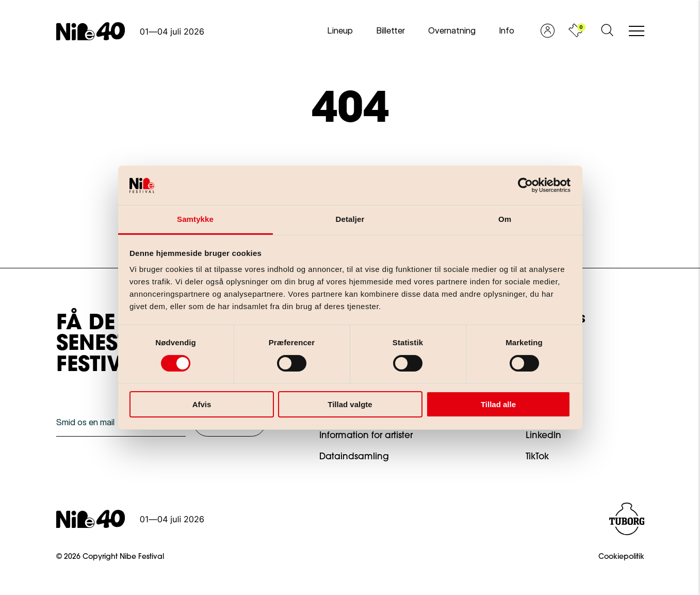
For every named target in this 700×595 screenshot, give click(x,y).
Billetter (390, 30)
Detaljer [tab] (350, 219)
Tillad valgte (350, 404)
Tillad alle (498, 404)
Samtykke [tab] (195, 219)
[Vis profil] (548, 31)
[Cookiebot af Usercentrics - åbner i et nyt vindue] (525, 185)
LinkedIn (543, 436)
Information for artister (366, 436)
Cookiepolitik (621, 557)
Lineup (340, 30)
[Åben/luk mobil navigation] (637, 32)
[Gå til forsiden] (130, 31)
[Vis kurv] (575, 31)
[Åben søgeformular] (607, 31)
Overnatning (452, 30)
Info (507, 30)
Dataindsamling (354, 457)
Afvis (202, 404)
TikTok (537, 457)
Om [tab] (505, 219)
